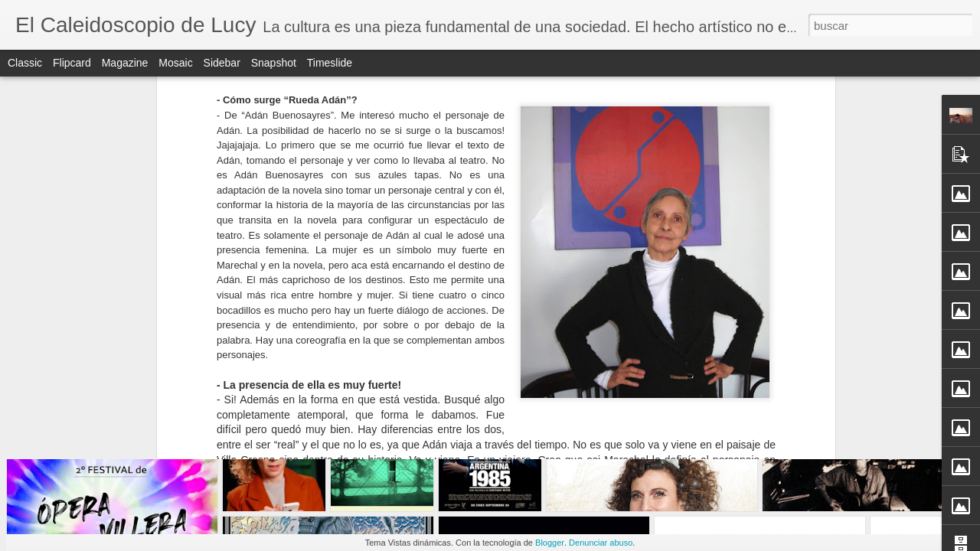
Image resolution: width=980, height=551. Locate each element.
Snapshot (274, 63)
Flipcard (72, 63)
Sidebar (222, 63)
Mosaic (175, 63)
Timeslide (330, 63)
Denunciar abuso (601, 543)
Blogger (550, 543)
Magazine (125, 63)
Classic (25, 63)
